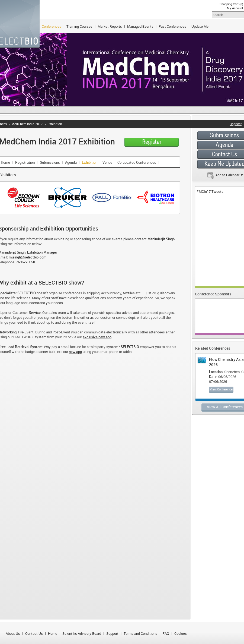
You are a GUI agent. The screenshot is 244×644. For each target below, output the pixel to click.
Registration (25, 162)
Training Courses (79, 26)
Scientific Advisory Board (82, 633)
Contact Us (34, 633)
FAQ (166, 633)
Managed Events (140, 26)
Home (53, 633)
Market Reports (110, 26)
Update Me (200, 26)
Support (112, 633)
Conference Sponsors (213, 294)
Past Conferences (172, 26)
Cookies (181, 633)
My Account (235, 8)
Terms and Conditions (140, 633)
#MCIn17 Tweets (210, 191)
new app (75, 352)
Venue (107, 162)
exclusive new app (97, 337)
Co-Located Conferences (137, 162)
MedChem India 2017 (27, 124)
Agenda (71, 162)
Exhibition (55, 124)
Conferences (52, 26)
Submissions (50, 162)
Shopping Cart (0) (231, 4)
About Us (13, 633)
